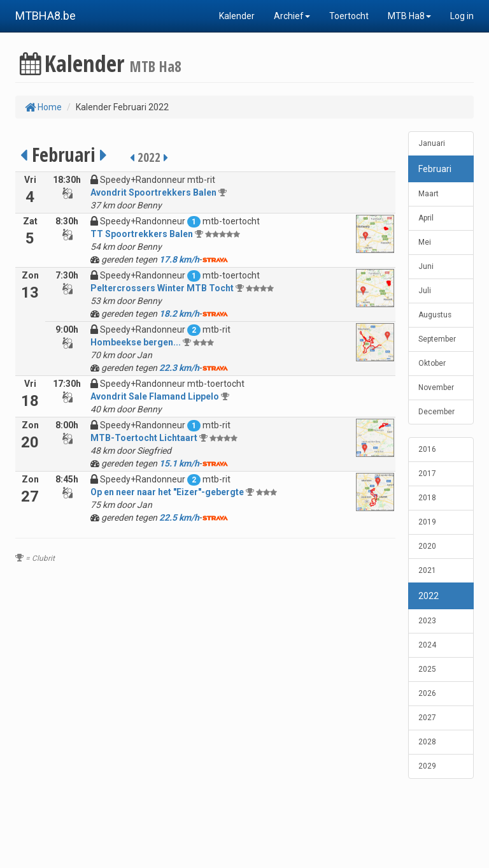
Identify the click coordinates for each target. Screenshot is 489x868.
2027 (427, 718)
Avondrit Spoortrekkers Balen (153, 192)
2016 (427, 449)
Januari (432, 143)
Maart (429, 194)
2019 (427, 522)
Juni (426, 266)
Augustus (435, 315)
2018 (427, 498)
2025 (427, 669)
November (436, 387)
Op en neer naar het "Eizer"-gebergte (167, 492)
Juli (425, 291)
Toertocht (349, 16)
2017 (427, 474)
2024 (427, 645)
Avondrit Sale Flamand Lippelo (155, 396)
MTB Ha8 (409, 16)
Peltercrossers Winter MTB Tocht (162, 288)
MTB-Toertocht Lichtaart (144, 438)
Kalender (237, 16)
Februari (435, 169)
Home (43, 107)
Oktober (432, 363)
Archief (292, 16)
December (436, 412)
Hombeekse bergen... (136, 342)
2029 (427, 766)
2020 (427, 546)
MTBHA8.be (46, 16)
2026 (427, 693)
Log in (462, 16)
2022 (429, 596)
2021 (427, 570)
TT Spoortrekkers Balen (142, 234)
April (426, 218)
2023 (427, 621)
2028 (427, 742)
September (437, 339)
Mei (425, 242)
